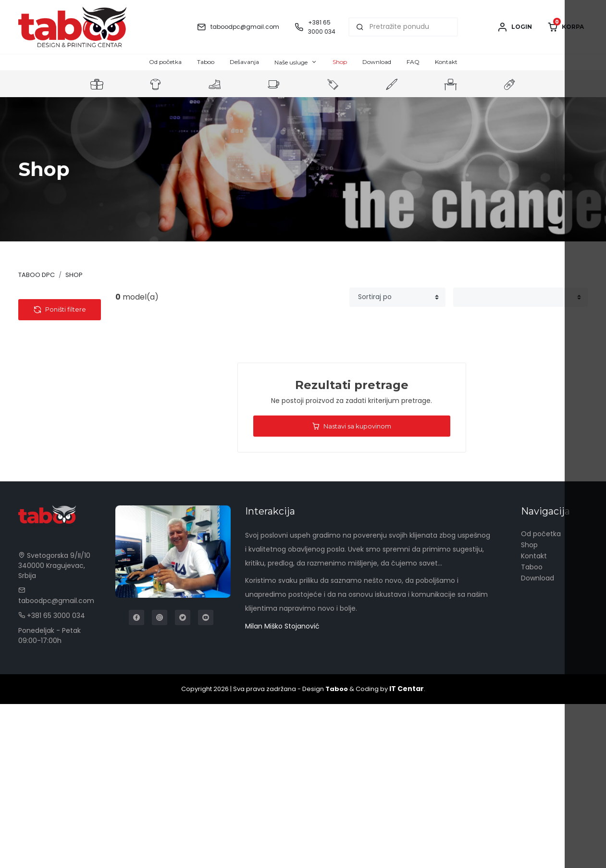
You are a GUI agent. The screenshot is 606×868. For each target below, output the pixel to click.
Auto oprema (56, 367)
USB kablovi (53, 415)
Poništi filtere (60, 606)
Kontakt (446, 62)
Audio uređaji (56, 355)
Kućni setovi (47, 521)
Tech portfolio (58, 440)
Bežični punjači (59, 403)
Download (377, 62)
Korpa (566, 27)
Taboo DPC (37, 275)
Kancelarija (45, 491)
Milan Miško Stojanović (282, 790)
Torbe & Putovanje (58, 477)
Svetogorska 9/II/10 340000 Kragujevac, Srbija (54, 730)
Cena (42, 574)
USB (40, 391)
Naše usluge (291, 62)
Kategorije (53, 298)
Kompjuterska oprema (57, 457)
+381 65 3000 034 (52, 780)
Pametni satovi (59, 428)
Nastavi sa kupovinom (352, 426)
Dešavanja (244, 62)
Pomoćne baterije (64, 343)
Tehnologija (46, 331)
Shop (340, 62)
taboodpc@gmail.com (245, 27)
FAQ (413, 62)
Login (514, 27)
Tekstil (37, 316)
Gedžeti (47, 379)
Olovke (38, 551)
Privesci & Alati (51, 536)
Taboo (206, 62)
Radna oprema (52, 506)
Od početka (165, 62)
